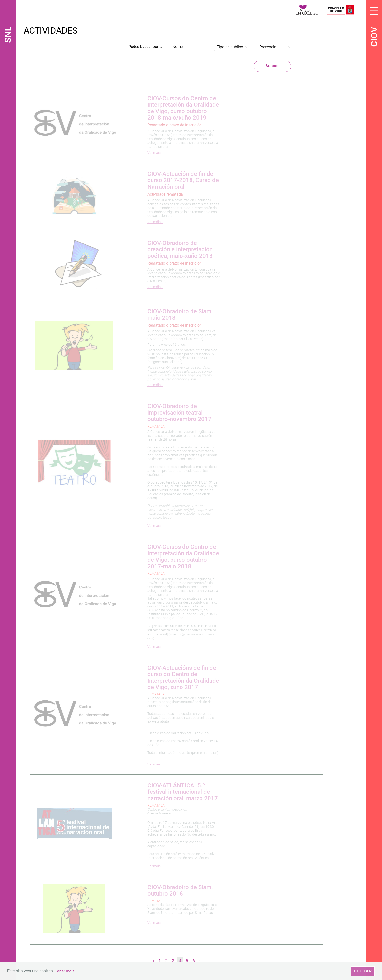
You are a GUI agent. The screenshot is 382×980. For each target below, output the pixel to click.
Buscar (272, 66)
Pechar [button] (363, 971)
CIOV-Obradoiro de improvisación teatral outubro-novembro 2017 (179, 413)
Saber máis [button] (64, 971)
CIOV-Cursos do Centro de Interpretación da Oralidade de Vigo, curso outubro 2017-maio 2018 (183, 556)
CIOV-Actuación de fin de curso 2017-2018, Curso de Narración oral (183, 180)
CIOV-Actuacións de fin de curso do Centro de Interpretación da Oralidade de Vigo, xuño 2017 (183, 677)
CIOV (374, 37)
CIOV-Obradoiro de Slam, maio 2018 (180, 314)
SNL (8, 35)
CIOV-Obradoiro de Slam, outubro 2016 (180, 890)
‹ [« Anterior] (153, 961)
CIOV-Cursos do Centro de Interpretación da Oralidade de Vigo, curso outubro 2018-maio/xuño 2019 (183, 108)
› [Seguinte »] (200, 961)
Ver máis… (155, 153)
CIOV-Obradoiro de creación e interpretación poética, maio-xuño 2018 (180, 249)
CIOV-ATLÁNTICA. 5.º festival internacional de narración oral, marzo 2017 (183, 792)
